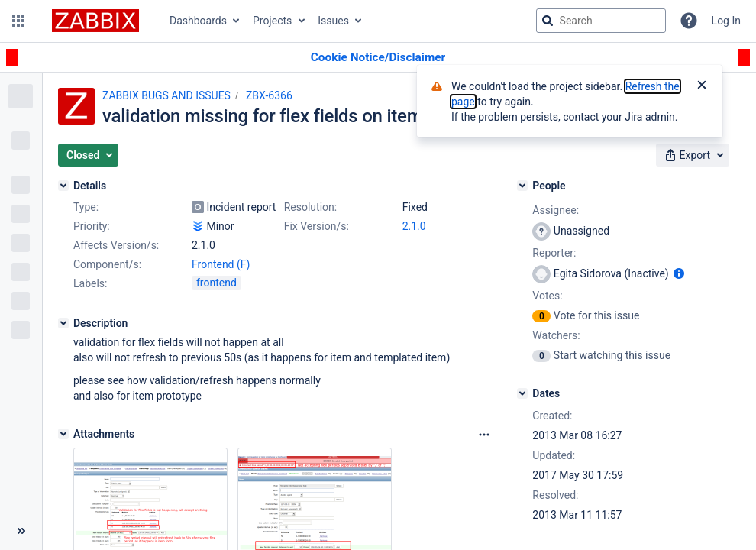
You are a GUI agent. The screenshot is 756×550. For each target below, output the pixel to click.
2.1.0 (414, 226)
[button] (18, 21)
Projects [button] (272, 21)
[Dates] (522, 393)
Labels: (90, 283)
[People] (522, 186)
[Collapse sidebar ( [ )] (21, 531)
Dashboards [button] (198, 21)
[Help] (689, 21)
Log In (726, 21)
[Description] (63, 323)
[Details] (63, 186)
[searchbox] (601, 21)
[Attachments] (63, 434)
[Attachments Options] (484, 435)
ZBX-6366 (269, 95)
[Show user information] (679, 273)
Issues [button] (333, 21)
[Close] (702, 86)
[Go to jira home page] (95, 21)
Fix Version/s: (317, 226)
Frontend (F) (221, 264)
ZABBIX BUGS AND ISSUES (166, 95)
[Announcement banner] (378, 58)
